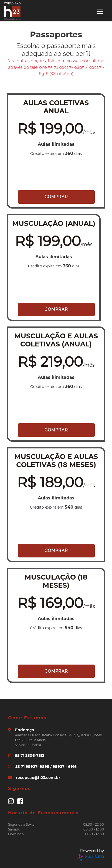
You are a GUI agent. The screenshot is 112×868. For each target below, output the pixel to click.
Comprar (56, 197)
